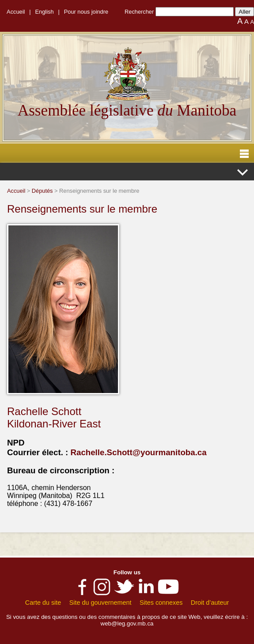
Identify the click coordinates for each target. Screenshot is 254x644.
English (45, 12)
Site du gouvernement (100, 603)
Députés (42, 191)
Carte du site (43, 603)
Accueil (16, 12)
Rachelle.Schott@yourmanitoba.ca (138, 452)
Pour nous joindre (86, 12)
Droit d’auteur (210, 603)
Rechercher (139, 12)
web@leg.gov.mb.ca (127, 623)
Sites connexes (161, 603)
